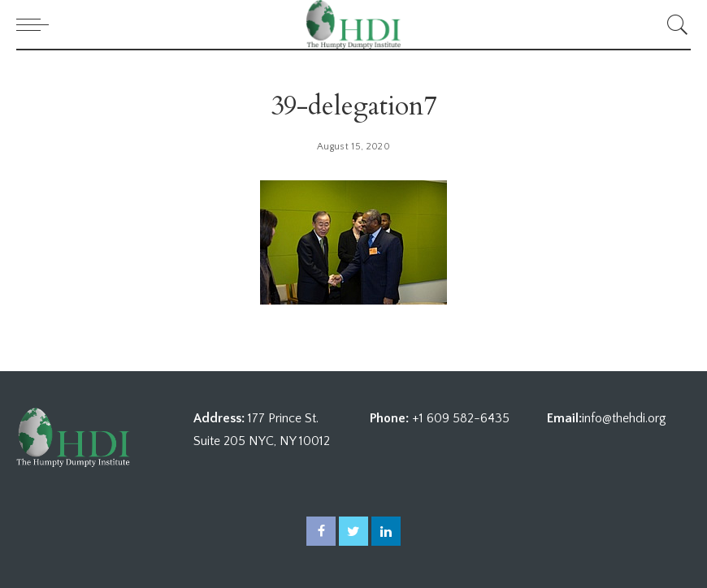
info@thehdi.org (624, 418)
